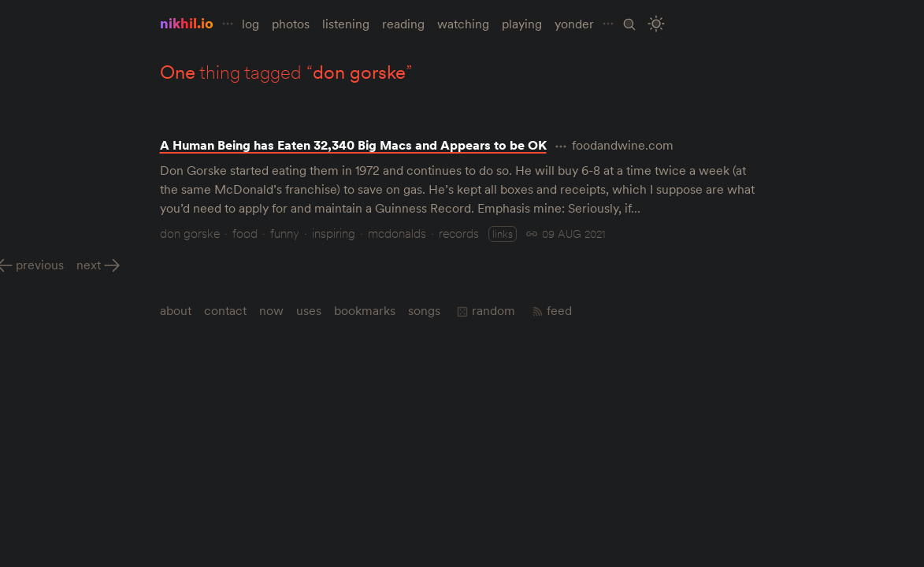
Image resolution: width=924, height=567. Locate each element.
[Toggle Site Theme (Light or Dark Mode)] (656, 24)
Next (89, 265)
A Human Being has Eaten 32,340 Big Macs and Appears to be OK (353, 145)
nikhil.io (187, 23)
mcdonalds (397, 233)
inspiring (334, 233)
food (245, 233)
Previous (40, 265)
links (503, 234)
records (459, 233)
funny (285, 233)
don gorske (190, 233)
